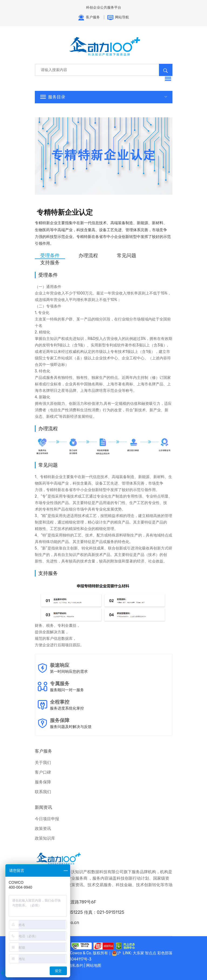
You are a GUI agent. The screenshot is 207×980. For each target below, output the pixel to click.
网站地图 (94, 966)
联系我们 (43, 792)
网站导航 (118, 18)
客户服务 (89, 18)
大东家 (138, 953)
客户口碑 (43, 772)
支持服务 (50, 263)
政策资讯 (43, 829)
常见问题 (127, 256)
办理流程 (88, 256)
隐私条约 (76, 966)
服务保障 (43, 782)
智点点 (151, 953)
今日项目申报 (47, 819)
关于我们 (43, 763)
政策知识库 (45, 838)
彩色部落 (165, 953)
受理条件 (50, 256)
